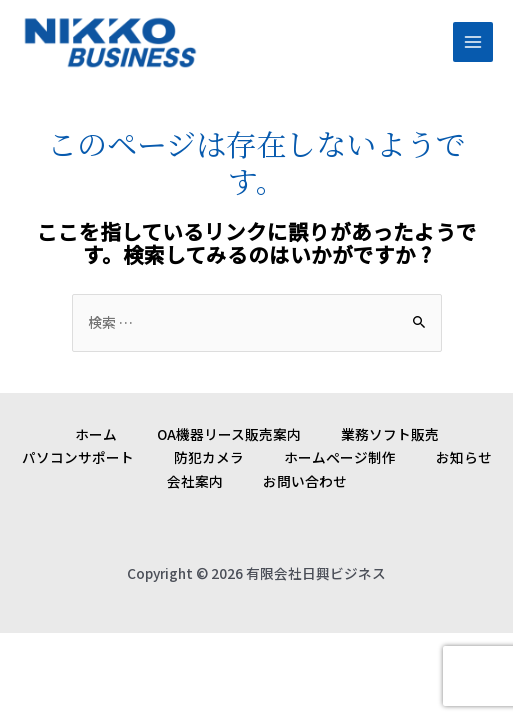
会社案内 (195, 481)
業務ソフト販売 (390, 434)
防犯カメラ (209, 457)
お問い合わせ (305, 481)
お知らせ (464, 457)
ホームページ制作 (340, 457)
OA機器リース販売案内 (229, 434)
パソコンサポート (78, 457)
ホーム (96, 434)
